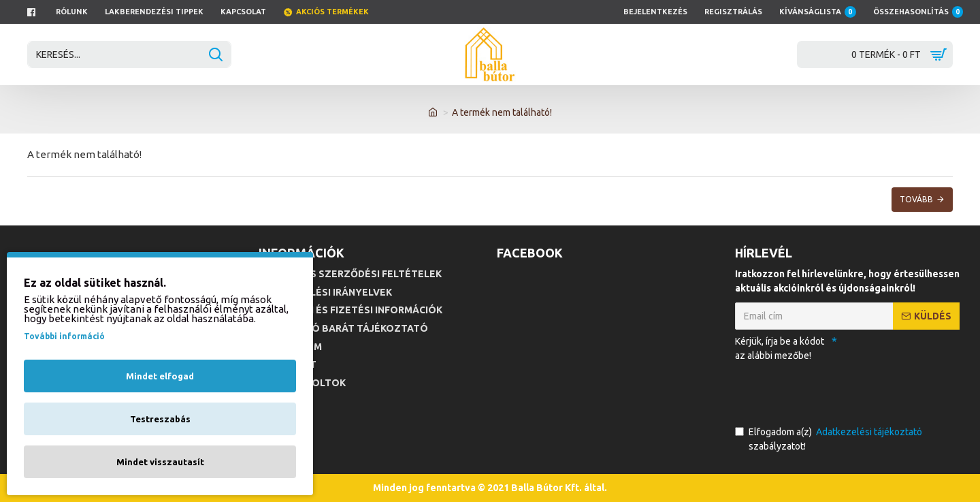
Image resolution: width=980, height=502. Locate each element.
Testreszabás (160, 419)
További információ (64, 336)
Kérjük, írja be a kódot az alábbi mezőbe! (780, 348)
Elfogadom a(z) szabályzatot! (830, 438)
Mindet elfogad (160, 376)
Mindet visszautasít (160, 462)
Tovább (916, 199)
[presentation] (830, 391)
